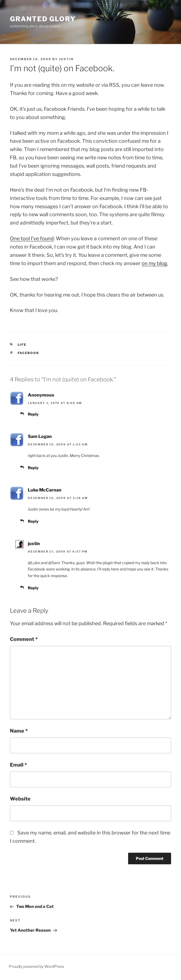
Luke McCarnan (45, 490)
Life (22, 345)
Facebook (29, 353)
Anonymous (41, 395)
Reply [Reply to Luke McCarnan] (33, 521)
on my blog (154, 263)
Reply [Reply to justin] (33, 588)
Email (18, 765)
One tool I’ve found (32, 238)
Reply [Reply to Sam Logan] (33, 468)
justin (66, 59)
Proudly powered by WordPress (37, 966)
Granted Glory (43, 19)
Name (19, 731)
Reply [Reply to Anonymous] (33, 414)
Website (20, 799)
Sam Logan (40, 436)
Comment (24, 639)
